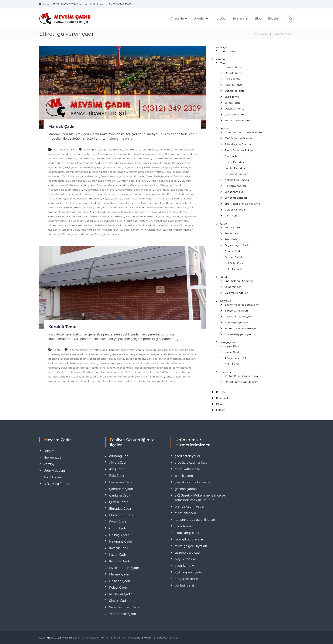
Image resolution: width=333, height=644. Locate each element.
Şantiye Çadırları (235, 257)
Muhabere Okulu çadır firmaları (144, 225)
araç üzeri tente (186, 579)
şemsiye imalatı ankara (150, 377)
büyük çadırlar (185, 559)
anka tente (144, 350)
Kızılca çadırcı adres (115, 207)
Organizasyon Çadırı (237, 245)
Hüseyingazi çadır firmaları (65, 190)
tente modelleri (98, 381)
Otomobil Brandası (236, 174)
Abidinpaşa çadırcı (151, 154)
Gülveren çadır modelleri (162, 181)
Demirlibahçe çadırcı (159, 176)
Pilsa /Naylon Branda (238, 144)
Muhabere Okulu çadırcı (64, 234)
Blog (258, 18)
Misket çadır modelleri (108, 221)
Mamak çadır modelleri (74, 212)
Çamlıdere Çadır (121, 489)
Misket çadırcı (57, 225)
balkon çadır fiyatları (83, 359)
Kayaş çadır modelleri (88, 199)
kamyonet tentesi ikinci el (126, 368)
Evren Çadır (118, 522)
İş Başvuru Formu (57, 484)
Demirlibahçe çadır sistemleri (81, 176)
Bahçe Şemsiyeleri (236, 311)
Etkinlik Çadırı (233, 227)
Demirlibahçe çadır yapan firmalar (122, 176)
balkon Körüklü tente (111, 359)
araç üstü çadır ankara (191, 463)
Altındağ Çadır (120, 456)
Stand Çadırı (232, 233)
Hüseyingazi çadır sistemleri (172, 190)
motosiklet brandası (190, 539)
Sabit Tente (232, 97)
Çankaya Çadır (120, 495)
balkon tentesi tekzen (84, 363)
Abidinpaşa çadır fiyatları (156, 149)
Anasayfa (177, 18)
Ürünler (199, 18)
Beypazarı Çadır (121, 482)
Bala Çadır (117, 476)
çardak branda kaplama (192, 482)
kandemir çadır (153, 368)
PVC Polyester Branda (238, 138)
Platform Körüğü (235, 186)
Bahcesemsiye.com (169, 638)
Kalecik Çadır (119, 548)
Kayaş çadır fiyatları (61, 199)
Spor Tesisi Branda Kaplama (242, 204)
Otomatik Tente (234, 91)
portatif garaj (184, 585)
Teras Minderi (233, 287)
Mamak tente (134, 216)
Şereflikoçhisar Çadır (124, 607)
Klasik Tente (232, 79)
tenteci (171, 381)
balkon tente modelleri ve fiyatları (174, 359)
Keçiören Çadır (120, 561)
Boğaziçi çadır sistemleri (107, 167)
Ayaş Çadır (117, 469)
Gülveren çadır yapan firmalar (88, 185)
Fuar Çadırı (231, 239)
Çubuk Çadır (118, 502)
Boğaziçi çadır (131, 163)
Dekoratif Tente (234, 109)
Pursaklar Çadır (121, 594)
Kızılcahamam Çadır (124, 568)
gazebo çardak (186, 489)
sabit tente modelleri (121, 377)
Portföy (220, 18)
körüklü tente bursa (69, 372)
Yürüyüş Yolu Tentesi (238, 120)
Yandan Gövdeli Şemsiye (240, 328)
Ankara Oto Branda (237, 180)
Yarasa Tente (232, 103)
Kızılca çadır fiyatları (123, 203)
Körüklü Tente (62, 327)
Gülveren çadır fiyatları (131, 181)
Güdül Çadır (118, 528)
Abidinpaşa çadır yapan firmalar (118, 154)
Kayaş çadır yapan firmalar (148, 199)
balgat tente (159, 354)
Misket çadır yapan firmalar (171, 221)
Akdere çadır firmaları (80, 158)
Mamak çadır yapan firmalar (139, 212)
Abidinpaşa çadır (94, 149)
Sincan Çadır (119, 601)
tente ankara (174, 377)
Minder (225, 277)
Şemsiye (226, 301)
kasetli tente (172, 368)
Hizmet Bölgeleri (64, 149)
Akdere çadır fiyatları (108, 158)
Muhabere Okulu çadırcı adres (100, 234)
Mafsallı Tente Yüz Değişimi (242, 382)
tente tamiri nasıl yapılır (150, 381)
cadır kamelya (185, 566)
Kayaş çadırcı (174, 199)
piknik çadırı (184, 476)
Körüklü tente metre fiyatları (173, 372)
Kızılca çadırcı (92, 207)
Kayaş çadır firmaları (180, 194)
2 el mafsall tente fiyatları (85, 350)
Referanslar (240, 18)
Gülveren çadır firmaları (101, 181)
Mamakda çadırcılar (157, 216)
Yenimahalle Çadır (123, 614)
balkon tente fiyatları (139, 359)
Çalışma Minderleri (236, 293)
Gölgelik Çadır (233, 269)
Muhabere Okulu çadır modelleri (80, 230)
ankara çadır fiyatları (166, 350)
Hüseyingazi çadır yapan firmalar (69, 194)
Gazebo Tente (233, 67)
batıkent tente (140, 363)
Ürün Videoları (54, 471)
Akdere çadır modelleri (137, 158)
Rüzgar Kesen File (236, 358)
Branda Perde (233, 156)
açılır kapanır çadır (188, 572)
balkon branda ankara (182, 354)
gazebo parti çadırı (189, 553)
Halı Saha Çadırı (234, 263)
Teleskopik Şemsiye (237, 322)
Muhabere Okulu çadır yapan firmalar (169, 230)
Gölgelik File (232, 364)
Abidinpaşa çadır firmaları (123, 149)
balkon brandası (59, 359)
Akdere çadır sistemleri (167, 158)
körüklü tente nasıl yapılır (64, 377)
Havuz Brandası (234, 162)
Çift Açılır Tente (234, 114)
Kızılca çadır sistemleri (180, 203)
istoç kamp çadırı (188, 533)
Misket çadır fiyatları (80, 221)
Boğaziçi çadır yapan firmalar (142, 167)
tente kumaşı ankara (74, 381)
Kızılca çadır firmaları (96, 203)
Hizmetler (226, 372)
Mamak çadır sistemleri (105, 212)
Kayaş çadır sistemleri (116, 199)
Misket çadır (178, 216)
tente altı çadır (186, 513)
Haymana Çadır (121, 542)
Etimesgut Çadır (121, 515)
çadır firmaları (185, 526)
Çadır (224, 224)
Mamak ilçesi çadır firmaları (107, 216)
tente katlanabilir (187, 469)
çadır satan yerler (188, 456)
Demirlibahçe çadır (78, 172)
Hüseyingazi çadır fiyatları (100, 190)
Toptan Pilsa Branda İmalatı (242, 376)
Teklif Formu (53, 477)
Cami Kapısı (232, 215)
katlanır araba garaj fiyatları (195, 520)
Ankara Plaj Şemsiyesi (238, 334)
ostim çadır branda (94, 377)
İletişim (274, 18)
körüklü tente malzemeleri (137, 372)
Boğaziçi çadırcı (172, 167)
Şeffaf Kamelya (234, 192)
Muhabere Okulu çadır (108, 225)
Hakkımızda (228, 51)
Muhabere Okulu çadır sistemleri (123, 230)
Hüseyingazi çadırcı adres (134, 194)
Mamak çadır (137, 207)
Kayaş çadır (159, 194)
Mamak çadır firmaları (161, 207)
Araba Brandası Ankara (239, 150)
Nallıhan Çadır (120, 581)
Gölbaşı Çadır (119, 535)
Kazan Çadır (118, 555)
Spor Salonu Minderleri (239, 281)
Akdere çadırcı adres (108, 163)
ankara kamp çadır (73, 354)
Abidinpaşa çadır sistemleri (79, 154)
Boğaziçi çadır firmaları (156, 163)
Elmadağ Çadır (120, 509)
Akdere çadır (56, 158)
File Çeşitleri (228, 342)
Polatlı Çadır (118, 588)
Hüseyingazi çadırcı (104, 194)
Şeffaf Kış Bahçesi (236, 198)
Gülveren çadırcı (118, 185)
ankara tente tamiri (98, 354)
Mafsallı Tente (233, 73)
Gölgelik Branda (235, 210)
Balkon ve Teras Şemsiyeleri (242, 305)
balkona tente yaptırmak (114, 363)
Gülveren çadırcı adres (144, 185)
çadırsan (54, 368)
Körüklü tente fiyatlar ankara (101, 372)
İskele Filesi (232, 352)
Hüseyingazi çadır (171, 185)
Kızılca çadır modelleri (151, 203)
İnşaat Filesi (232, 346)
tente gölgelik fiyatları (191, 546)
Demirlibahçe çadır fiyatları (146, 172)
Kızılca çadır (73, 203)
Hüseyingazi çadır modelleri (135, 190)
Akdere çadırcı (84, 163)
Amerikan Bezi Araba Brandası (244, 132)
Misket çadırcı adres (80, 225)
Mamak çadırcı (168, 212)
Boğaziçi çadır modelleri (74, 167)
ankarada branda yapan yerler (131, 354)
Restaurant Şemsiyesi (238, 316)
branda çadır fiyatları (190, 507)
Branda (225, 128)
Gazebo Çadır (233, 251)
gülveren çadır (75, 181)
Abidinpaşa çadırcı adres (180, 154)
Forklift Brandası (235, 168)
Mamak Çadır (62, 126)
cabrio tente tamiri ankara (167, 363)
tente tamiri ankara (121, 381)
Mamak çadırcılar (77, 216)
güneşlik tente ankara (94, 368)
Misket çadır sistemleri (138, 221)
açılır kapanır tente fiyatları (119, 350)
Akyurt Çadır (118, 463)
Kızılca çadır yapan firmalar (66, 207)
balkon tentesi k (59, 363)
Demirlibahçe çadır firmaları (109, 172)
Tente (57, 350)
